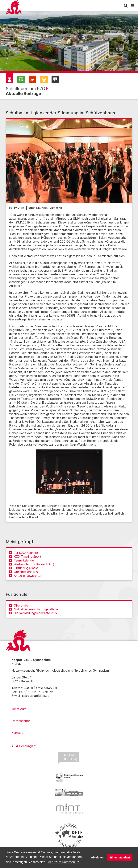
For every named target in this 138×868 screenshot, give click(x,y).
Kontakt (17, 733)
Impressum (19, 709)
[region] (69, 44)
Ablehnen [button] (97, 858)
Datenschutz (21, 721)
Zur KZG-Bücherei (24, 553)
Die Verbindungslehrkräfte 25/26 (34, 613)
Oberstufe (19, 605)
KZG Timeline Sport (25, 557)
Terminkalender (22, 560)
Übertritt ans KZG (24, 572)
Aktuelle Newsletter (25, 576)
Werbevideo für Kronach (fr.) (32, 564)
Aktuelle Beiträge (23, 94)
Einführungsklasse (24, 568)
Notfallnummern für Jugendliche (34, 609)
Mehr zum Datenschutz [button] (63, 862)
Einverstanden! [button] (120, 858)
